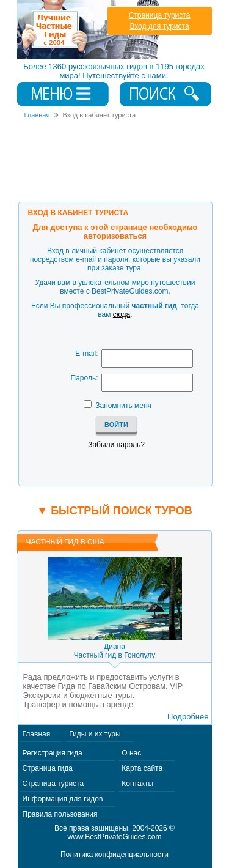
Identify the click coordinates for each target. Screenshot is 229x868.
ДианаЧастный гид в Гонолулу (115, 651)
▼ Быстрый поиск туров (114, 511)
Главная (37, 734)
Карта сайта (142, 768)
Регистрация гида (53, 753)
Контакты (137, 784)
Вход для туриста (159, 26)
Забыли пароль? (116, 445)
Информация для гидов (63, 799)
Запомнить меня (123, 406)
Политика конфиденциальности (114, 855)
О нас (131, 753)
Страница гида (48, 768)
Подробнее (188, 717)
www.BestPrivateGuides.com (114, 837)
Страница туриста (160, 15)
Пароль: (85, 378)
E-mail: (86, 354)
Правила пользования (60, 814)
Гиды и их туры (95, 734)
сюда (122, 314)
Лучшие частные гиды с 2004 (89, 30)
